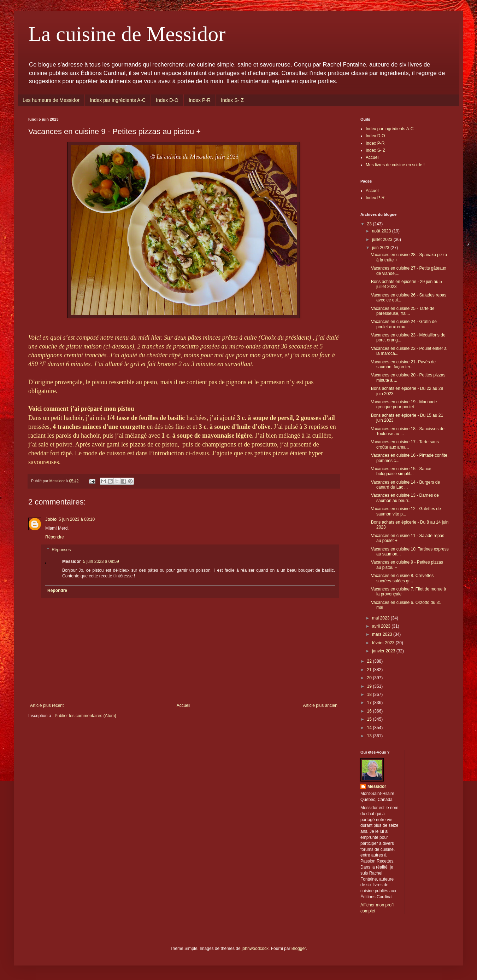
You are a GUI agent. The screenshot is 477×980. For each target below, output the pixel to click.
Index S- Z (232, 100)
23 (370, 224)
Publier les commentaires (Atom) (86, 716)
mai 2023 (381, 618)
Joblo (51, 519)
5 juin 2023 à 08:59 (101, 561)
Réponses (61, 550)
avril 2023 (382, 626)
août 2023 (382, 231)
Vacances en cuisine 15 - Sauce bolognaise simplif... (401, 471)
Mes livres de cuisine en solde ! (395, 165)
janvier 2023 (384, 651)
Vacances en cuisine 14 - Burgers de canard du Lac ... (405, 485)
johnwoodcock (255, 949)
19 (370, 686)
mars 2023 (383, 634)
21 (370, 670)
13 (370, 736)
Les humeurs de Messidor (51, 100)
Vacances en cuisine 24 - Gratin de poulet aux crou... (404, 324)
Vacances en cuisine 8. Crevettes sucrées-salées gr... (402, 578)
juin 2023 (381, 248)
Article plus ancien (320, 705)
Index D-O (167, 100)
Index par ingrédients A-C (118, 100)
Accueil (184, 705)
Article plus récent (47, 705)
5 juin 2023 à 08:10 (77, 519)
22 (370, 661)
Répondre (55, 537)
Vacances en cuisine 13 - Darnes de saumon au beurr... (405, 498)
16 (370, 711)
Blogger (299, 949)
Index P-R (200, 100)
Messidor (377, 786)
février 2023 (384, 643)
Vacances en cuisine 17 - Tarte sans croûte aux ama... (405, 444)
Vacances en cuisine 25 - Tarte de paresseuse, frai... (403, 311)
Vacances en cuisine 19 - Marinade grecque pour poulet (404, 404)
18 (370, 694)
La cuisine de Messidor (127, 34)
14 (370, 728)
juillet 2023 (383, 240)
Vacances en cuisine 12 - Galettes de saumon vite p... (406, 511)
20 (370, 678)
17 (370, 703)
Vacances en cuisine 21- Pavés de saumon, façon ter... (403, 364)
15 (370, 719)
